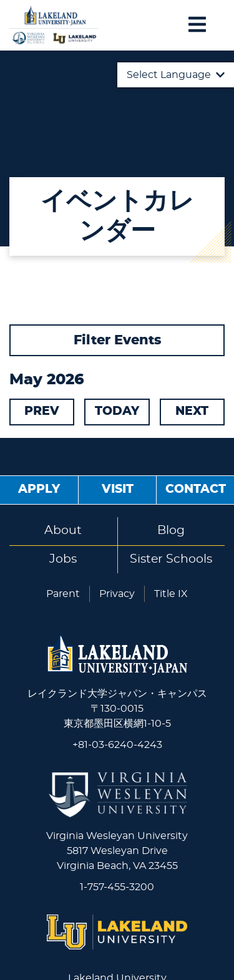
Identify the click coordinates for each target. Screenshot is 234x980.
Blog (171, 531)
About (63, 531)
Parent (63, 594)
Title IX (171, 594)
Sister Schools (171, 559)
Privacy (117, 594)
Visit (118, 489)
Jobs (63, 559)
